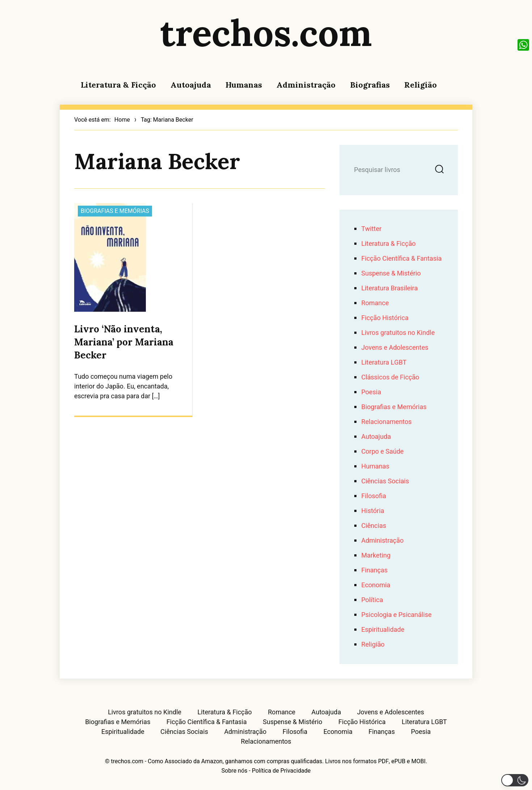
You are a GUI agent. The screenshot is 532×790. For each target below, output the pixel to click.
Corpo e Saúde (382, 452)
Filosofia (373, 496)
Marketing (376, 556)
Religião (421, 85)
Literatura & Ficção (118, 85)
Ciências (374, 526)
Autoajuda (191, 85)
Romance (375, 303)
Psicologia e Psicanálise (396, 615)
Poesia (371, 392)
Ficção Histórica (385, 318)
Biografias (370, 85)
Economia (376, 585)
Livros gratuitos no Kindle (398, 333)
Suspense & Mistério (391, 274)
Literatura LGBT (384, 363)
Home (122, 120)
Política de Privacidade (281, 771)
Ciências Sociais (385, 481)
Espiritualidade (383, 630)
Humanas (244, 85)
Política (372, 600)
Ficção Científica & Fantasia (401, 259)
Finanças (374, 570)
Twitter (371, 229)
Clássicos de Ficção (390, 377)
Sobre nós (235, 771)
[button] (515, 780)
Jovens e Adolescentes (395, 348)
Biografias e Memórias (115, 211)
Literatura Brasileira (389, 288)
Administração (306, 85)
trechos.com (266, 33)
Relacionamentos (386, 422)
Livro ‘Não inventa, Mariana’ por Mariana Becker (124, 342)
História (373, 511)
